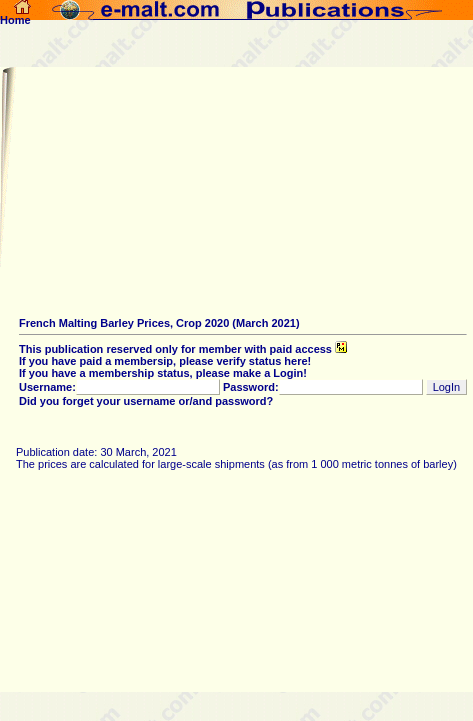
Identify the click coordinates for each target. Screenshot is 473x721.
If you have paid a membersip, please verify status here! (165, 361)
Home (15, 15)
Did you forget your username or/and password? (146, 401)
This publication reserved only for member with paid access (183, 349)
